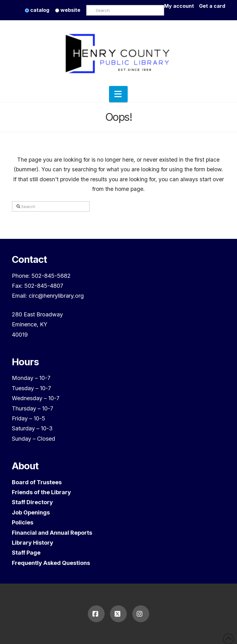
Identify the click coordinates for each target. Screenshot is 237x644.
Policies (23, 522)
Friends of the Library (41, 492)
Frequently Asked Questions (51, 563)
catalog (37, 10)
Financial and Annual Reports (52, 533)
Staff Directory (32, 502)
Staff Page (26, 553)
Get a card (212, 6)
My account (182, 6)
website (68, 10)
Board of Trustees (37, 482)
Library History (33, 543)
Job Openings (31, 512)
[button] (118, 94)
